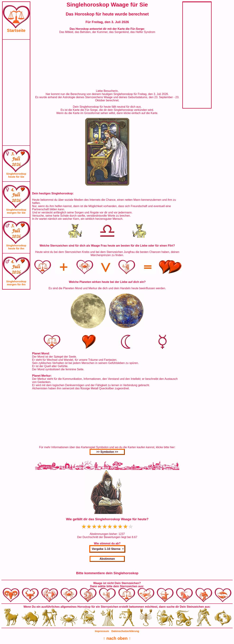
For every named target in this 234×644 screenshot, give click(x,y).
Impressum (102, 631)
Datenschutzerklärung (125, 631)
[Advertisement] (16, 93)
